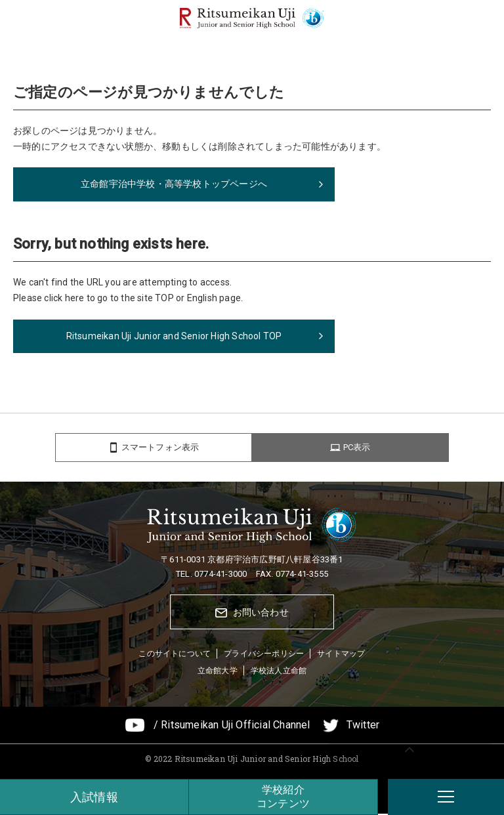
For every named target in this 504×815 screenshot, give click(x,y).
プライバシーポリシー (264, 656)
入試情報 (94, 797)
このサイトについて (175, 656)
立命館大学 (218, 672)
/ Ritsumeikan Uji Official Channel (232, 727)
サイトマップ (341, 656)
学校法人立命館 (279, 672)
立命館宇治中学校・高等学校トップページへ (174, 184)
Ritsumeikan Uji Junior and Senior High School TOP (174, 336)
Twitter (363, 727)
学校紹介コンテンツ (283, 797)
